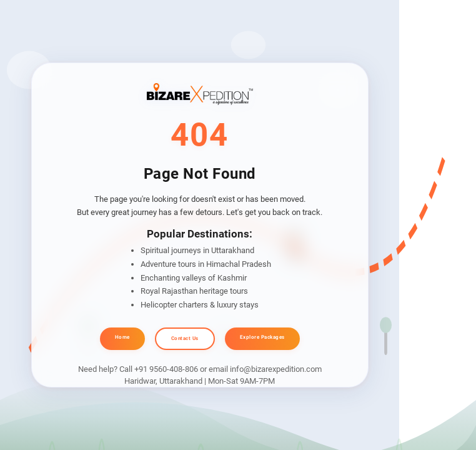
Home (122, 337)
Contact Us (185, 338)
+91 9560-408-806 (166, 369)
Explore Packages (262, 337)
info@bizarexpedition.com (276, 369)
